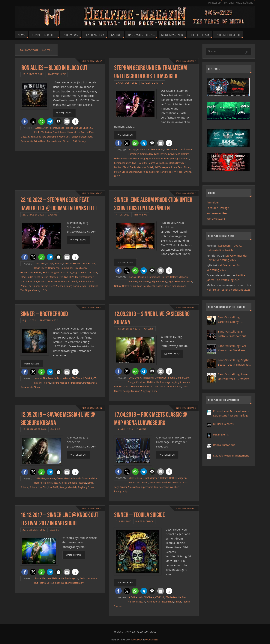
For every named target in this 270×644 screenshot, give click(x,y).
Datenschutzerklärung (238, 3)
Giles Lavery (160, 154)
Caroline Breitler (155, 149)
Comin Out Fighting (165, 378)
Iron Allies (36, 137)
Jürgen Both (174, 281)
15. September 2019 (128, 329)
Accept (39, 128)
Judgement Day (158, 281)
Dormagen (133, 154)
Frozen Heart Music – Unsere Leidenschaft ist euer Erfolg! (231, 413)
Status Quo (134, 487)
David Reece (59, 132)
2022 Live (40, 263)
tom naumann (179, 286)
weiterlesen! (64, 113)
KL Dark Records (223, 424)
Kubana (135, 386)
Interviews (140, 215)
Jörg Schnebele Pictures (157, 158)
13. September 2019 (34, 429)
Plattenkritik (27, 141)
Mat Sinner (186, 281)
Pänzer (74, 137)
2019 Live (134, 378)
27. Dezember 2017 (34, 530)
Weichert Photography (73, 583)
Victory (82, 141)
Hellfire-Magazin (123, 158)
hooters (132, 482)
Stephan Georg (137, 172)
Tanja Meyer (152, 172)
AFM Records (50, 128)
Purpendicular (54, 141)
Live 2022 (142, 163)
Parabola (137, 640)
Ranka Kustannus (224, 445)
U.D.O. (74, 141)
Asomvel (51, 478)
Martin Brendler (177, 163)
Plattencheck (57, 74)
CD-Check (84, 128)
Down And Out (89, 478)
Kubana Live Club (149, 386)
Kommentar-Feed (217, 213)
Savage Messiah (132, 391)
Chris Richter (171, 149)
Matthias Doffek (145, 167)
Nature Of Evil (121, 286)
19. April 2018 (125, 429)
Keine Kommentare (91, 61)
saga (117, 487)
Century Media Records (69, 478)
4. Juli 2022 (123, 215)
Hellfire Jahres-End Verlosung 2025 (228, 290)
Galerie (52, 215)
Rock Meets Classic (153, 286)
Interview (133, 281)
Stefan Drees (121, 172)
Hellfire (81, 132)
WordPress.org (216, 219)
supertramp (147, 487)
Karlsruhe (85, 578)
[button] (25, 121)
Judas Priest (183, 158)
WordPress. (152, 640)
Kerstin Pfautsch (123, 163)
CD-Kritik (88, 378)
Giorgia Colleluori (137, 382)
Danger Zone (183, 378)
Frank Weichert (151, 478)
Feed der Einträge (218, 208)
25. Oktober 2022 (33, 215)
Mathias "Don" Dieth (125, 167)
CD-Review (46, 132)
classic (139, 478)
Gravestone (174, 154)
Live (134, 163)
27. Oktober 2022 (33, 74)
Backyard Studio (137, 277)
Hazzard (71, 132)
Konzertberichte (152, 83)
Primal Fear (40, 141)
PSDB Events (221, 434)
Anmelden (213, 202)
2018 (132, 478)
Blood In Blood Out (68, 128)
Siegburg (146, 391)
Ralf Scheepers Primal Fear (169, 167)
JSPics (173, 158)
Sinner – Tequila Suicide (140, 515)
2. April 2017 (124, 521)
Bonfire (141, 149)
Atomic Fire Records (46, 378)
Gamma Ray (147, 154)
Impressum (213, 3)
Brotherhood (154, 277)
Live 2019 (164, 386)
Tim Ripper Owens (182, 172)
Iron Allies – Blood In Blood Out (54, 68)
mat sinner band (158, 482)
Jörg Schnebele (50, 137)
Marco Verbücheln (158, 163)
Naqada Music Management (231, 455)
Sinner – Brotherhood (44, 314)
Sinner (66, 141)
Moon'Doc (64, 137)
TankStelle (166, 172)
